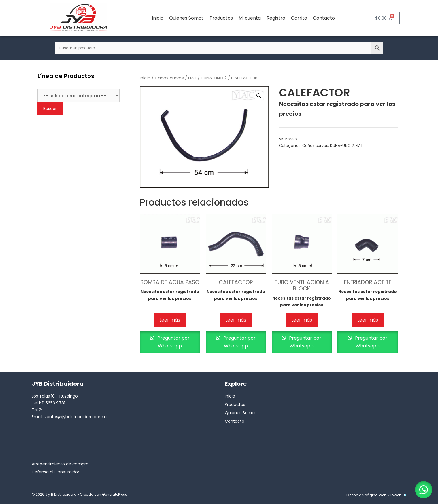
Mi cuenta (250, 18)
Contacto (324, 18)
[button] (259, 96)
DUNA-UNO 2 (214, 78)
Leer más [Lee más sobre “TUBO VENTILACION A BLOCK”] (302, 320)
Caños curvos (169, 78)
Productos (221, 18)
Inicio (158, 18)
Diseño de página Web (366, 495)
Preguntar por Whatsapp (173, 342)
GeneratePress (115, 494)
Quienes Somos (186, 18)
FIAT (192, 78)
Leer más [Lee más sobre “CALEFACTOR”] (236, 320)
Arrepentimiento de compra (60, 464)
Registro (276, 18)
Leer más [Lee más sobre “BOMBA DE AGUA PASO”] (170, 320)
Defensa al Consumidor (55, 472)
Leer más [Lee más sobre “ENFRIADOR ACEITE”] (368, 320)
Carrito (299, 18)
